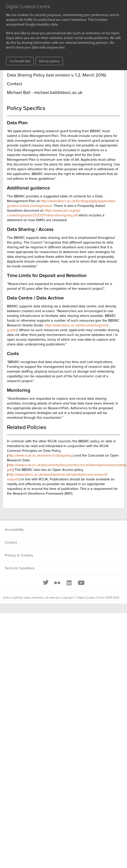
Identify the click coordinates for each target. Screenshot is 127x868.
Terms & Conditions (20, 568)
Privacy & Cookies (19, 555)
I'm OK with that (20, 61)
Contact (11, 543)
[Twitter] (46, 583)
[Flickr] (57, 583)
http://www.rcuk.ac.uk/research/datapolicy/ (40, 456)
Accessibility (14, 530)
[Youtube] (81, 583)
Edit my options (49, 61)
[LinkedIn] (69, 583)
